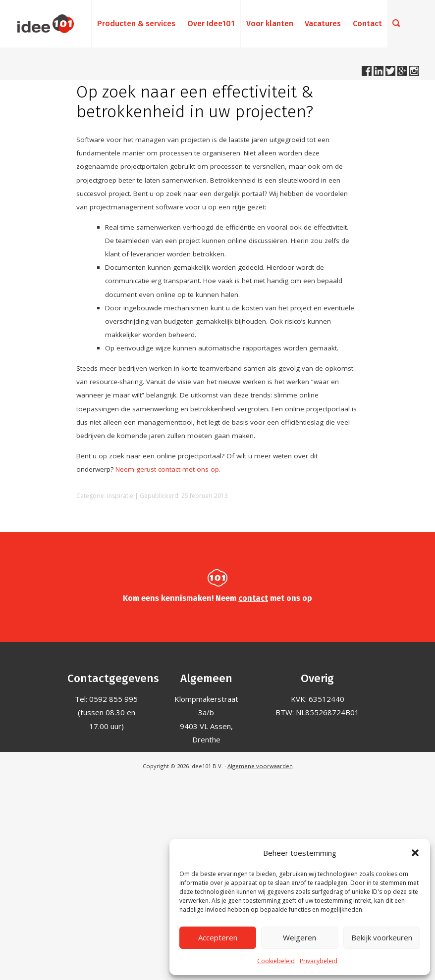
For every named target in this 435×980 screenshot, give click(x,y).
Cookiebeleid (276, 961)
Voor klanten (270, 24)
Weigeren (299, 937)
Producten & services (136, 24)
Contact (367, 24)
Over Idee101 (211, 24)
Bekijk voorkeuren (382, 937)
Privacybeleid (319, 961)
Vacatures (323, 24)
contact (253, 598)
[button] (415, 853)
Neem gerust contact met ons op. (168, 469)
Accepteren (218, 937)
